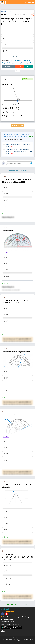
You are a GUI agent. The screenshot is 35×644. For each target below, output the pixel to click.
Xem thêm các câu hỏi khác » (18, 604)
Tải (29, 67)
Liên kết (4, 631)
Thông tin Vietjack (8, 634)
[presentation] (17, 21)
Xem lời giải (17, 56)
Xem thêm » (6, 252)
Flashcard (9, 67)
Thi (20, 67)
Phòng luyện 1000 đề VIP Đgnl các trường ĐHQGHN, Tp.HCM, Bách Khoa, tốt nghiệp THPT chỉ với (19, 151)
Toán (10, 12)
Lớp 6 (6, 12)
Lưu (31, 15)
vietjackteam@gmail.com (12, 624)
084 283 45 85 (10, 622)
